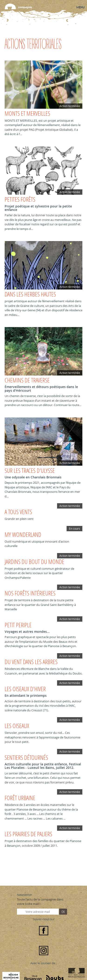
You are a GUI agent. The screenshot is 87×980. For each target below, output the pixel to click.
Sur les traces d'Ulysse (30, 471)
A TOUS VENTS (18, 512)
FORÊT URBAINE (20, 798)
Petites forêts (20, 199)
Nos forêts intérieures (30, 593)
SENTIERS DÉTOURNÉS (26, 758)
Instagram (44, 951)
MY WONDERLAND (23, 535)
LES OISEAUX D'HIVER (25, 689)
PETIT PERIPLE (18, 625)
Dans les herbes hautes (30, 294)
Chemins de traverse (27, 380)
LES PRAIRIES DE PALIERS (28, 834)
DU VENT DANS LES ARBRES (31, 662)
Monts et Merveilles (27, 113)
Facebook (44, 931)
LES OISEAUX (17, 726)
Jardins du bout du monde (34, 562)
